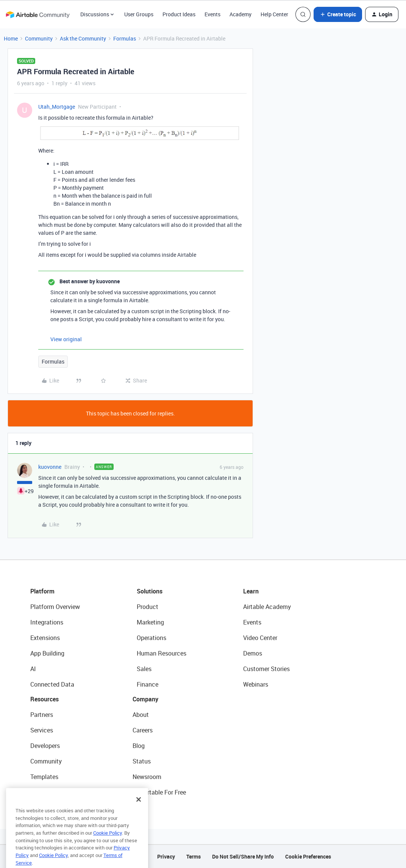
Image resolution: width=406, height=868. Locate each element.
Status (142, 761)
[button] (338, 14)
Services (42, 730)
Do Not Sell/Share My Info (243, 856)
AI (33, 669)
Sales (144, 669)
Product (148, 607)
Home (11, 38)
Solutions (150, 591)
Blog (139, 746)
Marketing (150, 622)
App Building (47, 653)
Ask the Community (83, 38)
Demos (253, 653)
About (141, 715)
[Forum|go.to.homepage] (37, 14)
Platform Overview (55, 607)
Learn (251, 591)
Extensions (45, 638)
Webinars (256, 684)
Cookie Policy (108, 843)
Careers (143, 730)
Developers (45, 746)
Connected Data (52, 684)
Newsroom (147, 777)
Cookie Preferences (308, 856)
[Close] (139, 810)
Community (39, 38)
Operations (151, 638)
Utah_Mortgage (57, 107)
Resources (45, 699)
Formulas (125, 38)
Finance (148, 684)
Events (212, 14)
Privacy (166, 856)
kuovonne (50, 467)
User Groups (139, 14)
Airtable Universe (53, 792)
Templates (44, 777)
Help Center (274, 14)
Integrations (47, 622)
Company (145, 699)
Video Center (260, 638)
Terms (194, 856)
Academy (240, 14)
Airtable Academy (267, 607)
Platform (42, 591)
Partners (42, 715)
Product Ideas (179, 14)
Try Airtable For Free (159, 792)
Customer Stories (266, 669)
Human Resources (162, 653)
